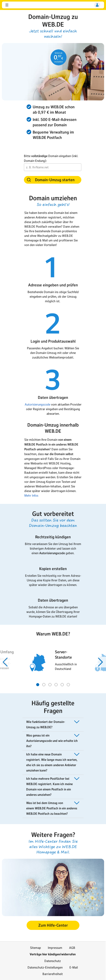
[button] (7, 5)
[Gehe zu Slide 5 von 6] (62, 685)
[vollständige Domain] (53, 167)
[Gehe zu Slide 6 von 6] (68, 685)
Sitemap (35, 948)
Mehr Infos (31, 495)
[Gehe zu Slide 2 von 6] (44, 685)
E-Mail (74, 967)
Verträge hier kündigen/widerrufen (53, 954)
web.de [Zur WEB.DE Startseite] (13, 5)
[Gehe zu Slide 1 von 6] (38, 685)
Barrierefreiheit (53, 974)
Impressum (55, 948)
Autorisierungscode (38, 404)
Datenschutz (53, 961)
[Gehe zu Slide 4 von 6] (56, 685)
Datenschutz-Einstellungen (45, 967)
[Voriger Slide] (5, 662)
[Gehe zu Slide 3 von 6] (50, 685)
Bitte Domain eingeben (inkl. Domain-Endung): (51, 158)
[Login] (97, 5)
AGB (72, 948)
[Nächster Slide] (101, 662)
